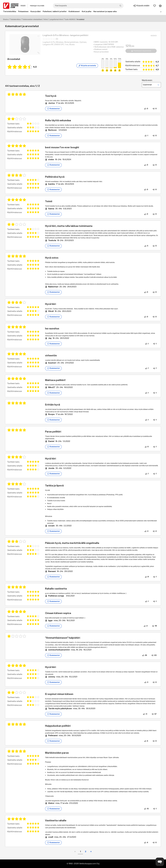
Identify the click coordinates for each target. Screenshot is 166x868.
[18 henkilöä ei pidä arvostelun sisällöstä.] (154, 626)
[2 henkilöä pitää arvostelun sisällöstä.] (146, 626)
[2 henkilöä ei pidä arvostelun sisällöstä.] (155, 531)
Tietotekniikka (15, 19)
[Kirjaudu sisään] (141, 6)
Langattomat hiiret (56, 19)
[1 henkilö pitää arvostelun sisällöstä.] (146, 136)
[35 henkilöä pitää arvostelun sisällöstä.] (145, 655)
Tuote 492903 (70, 19)
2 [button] (86, 852)
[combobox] (88, 6)
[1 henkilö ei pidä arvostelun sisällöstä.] (155, 344)
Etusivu (6, 19)
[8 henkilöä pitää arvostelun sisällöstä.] (147, 577)
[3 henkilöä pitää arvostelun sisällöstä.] (146, 531)
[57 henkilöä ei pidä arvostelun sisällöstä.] (154, 714)
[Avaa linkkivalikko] (161, 12)
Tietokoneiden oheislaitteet (32, 19)
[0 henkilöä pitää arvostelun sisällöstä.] (146, 109)
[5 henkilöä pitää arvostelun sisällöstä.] (146, 246)
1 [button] (80, 852)
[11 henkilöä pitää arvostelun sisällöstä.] (145, 714)
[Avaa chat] (160, 862)
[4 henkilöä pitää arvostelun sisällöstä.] (146, 843)
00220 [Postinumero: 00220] (23, 6)
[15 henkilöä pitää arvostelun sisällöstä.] (146, 809)
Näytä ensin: (151, 83)
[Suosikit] (155, 6)
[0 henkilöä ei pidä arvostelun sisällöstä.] (155, 109)
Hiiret (46, 19)
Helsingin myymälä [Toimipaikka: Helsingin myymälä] (37, 6)
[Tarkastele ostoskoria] (160, 6)
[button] (91, 852)
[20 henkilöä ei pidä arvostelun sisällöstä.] (154, 655)
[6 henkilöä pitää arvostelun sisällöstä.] (147, 447)
